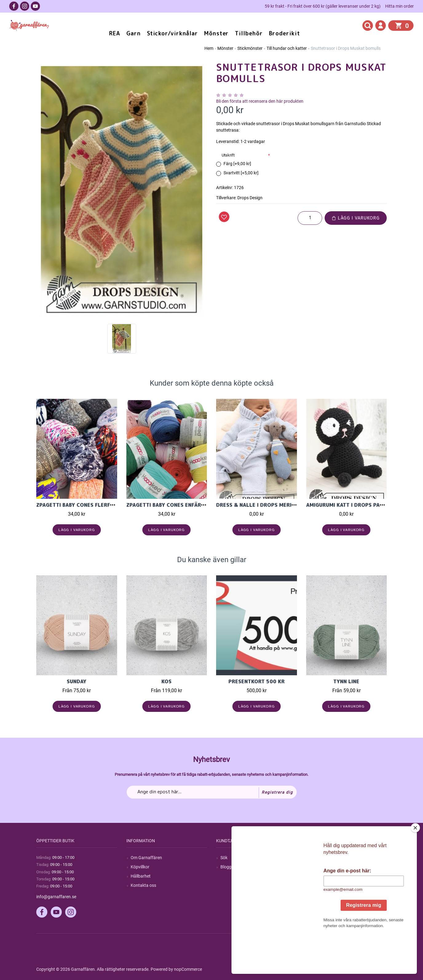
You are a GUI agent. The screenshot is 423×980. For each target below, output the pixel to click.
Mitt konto (320, 858)
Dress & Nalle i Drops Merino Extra (267, 505)
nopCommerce (188, 969)
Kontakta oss (143, 885)
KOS (166, 681)
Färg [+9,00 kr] (237, 164)
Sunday (77, 681)
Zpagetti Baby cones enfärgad (169, 505)
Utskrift (228, 155)
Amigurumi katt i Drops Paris (347, 505)
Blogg (226, 867)
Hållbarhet (141, 876)
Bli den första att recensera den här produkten (260, 101)
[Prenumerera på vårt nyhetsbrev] (212, 792)
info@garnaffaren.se (56, 897)
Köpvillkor (140, 867)
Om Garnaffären (146, 858)
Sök (224, 858)
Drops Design (250, 198)
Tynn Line (346, 681)
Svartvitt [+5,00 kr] (241, 173)
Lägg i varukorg (356, 218)
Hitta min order (399, 6)
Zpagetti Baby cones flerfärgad (82, 505)
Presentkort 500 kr (257, 681)
